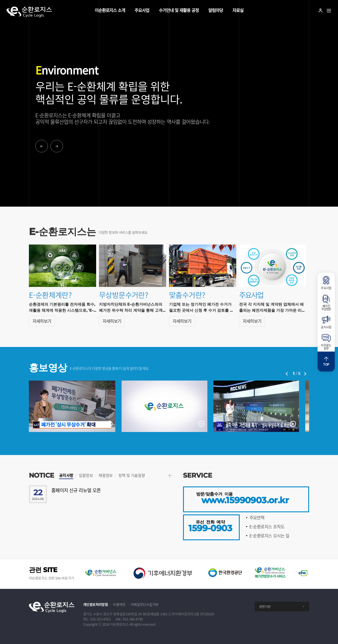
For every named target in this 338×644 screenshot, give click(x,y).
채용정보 (106, 475)
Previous (42, 146)
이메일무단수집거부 (145, 604)
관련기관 (282, 607)
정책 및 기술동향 (132, 475)
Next (57, 146)
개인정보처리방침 (95, 604)
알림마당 (216, 10)
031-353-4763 (100, 619)
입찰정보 (86, 475)
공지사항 (66, 475)
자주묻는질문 (326, 342)
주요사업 (142, 10)
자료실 (238, 10)
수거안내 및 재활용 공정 (179, 10)
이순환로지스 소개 (110, 10)
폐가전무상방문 (326, 303)
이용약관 (119, 604)
